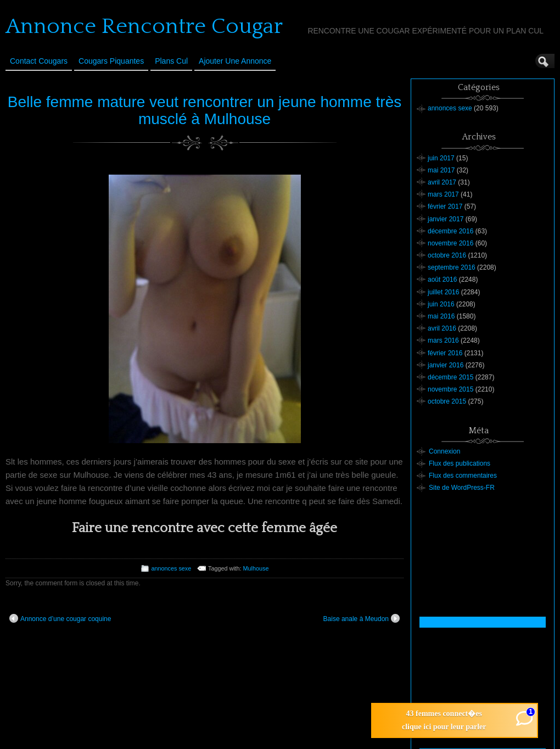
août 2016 (442, 280)
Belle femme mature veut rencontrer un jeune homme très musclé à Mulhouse (205, 110)
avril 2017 (442, 182)
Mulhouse (256, 568)
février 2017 (445, 206)
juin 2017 (441, 158)
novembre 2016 (450, 243)
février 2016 (445, 353)
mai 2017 (441, 170)
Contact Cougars (39, 61)
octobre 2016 (447, 255)
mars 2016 (443, 340)
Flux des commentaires (463, 476)
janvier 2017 (446, 219)
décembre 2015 (450, 377)
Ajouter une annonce (235, 61)
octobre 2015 (447, 401)
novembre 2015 (450, 389)
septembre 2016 (452, 267)
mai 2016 (441, 316)
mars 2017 (443, 194)
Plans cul (171, 61)
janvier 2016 (446, 365)
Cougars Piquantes (111, 61)
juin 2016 (441, 304)
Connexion (444, 451)
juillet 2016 (443, 292)
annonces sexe (172, 568)
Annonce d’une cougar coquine (60, 618)
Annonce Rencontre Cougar (144, 26)
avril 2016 (442, 328)
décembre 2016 (450, 231)
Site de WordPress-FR (462, 488)
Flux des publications (460, 463)
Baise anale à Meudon (362, 618)
